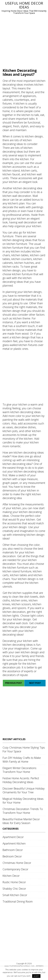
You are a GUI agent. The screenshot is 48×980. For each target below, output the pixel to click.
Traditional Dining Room (18, 901)
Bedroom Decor (12, 856)
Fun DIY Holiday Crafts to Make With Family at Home (22, 760)
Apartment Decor (13, 837)
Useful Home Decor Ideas (24, 5)
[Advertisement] (24, 41)
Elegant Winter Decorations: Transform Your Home (20, 770)
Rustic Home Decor (14, 882)
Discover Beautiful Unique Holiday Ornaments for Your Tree (24, 790)
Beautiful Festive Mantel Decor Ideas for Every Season (21, 821)
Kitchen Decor (11, 876)
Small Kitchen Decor (15, 895)
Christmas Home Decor (17, 863)
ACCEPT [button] (36, 976)
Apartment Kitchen (14, 843)
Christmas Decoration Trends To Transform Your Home (23, 811)
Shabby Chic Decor (14, 888)
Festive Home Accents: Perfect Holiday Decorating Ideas (21, 780)
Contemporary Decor (15, 869)
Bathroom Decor (13, 850)
